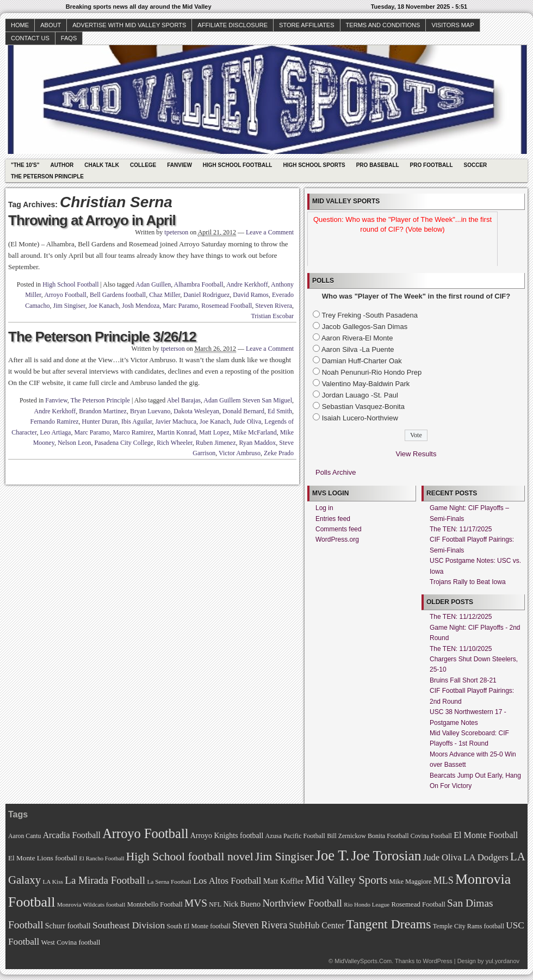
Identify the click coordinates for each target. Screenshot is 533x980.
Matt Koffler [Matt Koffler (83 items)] (283, 881)
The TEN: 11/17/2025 (461, 529)
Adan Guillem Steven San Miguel (248, 400)
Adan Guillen (153, 284)
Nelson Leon (75, 443)
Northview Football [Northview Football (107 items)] (302, 903)
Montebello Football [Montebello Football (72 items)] (155, 904)
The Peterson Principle (47, 176)
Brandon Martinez (103, 411)
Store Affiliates (307, 25)
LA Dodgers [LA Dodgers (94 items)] (486, 857)
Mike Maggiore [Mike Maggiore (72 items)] (411, 882)
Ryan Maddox (257, 443)
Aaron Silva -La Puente (358, 349)
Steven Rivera (274, 306)
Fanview (179, 165)
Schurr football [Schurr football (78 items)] (68, 926)
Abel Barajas (184, 400)
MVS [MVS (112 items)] (196, 903)
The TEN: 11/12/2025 (461, 617)
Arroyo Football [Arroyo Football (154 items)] (145, 833)
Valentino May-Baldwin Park (366, 384)
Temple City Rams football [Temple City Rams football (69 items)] (469, 926)
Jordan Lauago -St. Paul (360, 395)
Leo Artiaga (55, 432)
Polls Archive (336, 472)
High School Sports (314, 165)
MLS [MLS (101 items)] (444, 880)
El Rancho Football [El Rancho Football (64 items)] (102, 858)
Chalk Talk (102, 165)
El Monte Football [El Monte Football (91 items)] (486, 835)
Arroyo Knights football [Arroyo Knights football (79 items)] (227, 836)
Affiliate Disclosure (233, 25)
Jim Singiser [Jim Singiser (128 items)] (284, 857)
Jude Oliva (247, 421)
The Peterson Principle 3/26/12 (102, 337)
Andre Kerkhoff (247, 284)
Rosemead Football (227, 306)
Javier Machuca (176, 421)
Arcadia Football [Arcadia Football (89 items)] (72, 835)
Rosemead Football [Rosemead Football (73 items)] (418, 904)
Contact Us (30, 38)
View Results (416, 454)
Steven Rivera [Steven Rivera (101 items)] (260, 925)
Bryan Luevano (150, 411)
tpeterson (176, 232)
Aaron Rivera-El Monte (357, 338)
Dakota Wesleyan (196, 411)
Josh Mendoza (141, 306)
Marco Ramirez (133, 432)
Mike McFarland (255, 432)
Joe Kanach (104, 306)
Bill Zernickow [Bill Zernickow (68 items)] (346, 836)
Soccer (476, 165)
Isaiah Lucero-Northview (360, 418)
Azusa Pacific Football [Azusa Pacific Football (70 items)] (295, 836)
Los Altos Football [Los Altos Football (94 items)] (227, 881)
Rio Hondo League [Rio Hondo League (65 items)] (367, 904)
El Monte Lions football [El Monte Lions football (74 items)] (43, 858)
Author (62, 165)
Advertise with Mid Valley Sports (129, 25)
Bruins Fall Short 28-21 (463, 680)
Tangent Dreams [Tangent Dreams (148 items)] (389, 924)
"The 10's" (25, 165)
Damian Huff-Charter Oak (362, 361)
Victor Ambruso (240, 453)
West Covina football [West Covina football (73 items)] (71, 942)
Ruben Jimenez (216, 443)
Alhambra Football (199, 284)
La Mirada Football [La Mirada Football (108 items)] (105, 880)
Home (20, 25)
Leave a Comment (270, 232)
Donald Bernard (243, 411)
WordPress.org (337, 539)
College (143, 165)
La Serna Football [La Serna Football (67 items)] (169, 882)
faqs (69, 38)
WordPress (437, 961)
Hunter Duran (100, 421)
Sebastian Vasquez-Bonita (363, 407)
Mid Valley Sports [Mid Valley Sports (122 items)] (346, 880)
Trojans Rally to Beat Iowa (468, 582)
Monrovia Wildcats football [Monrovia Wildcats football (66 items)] (91, 904)
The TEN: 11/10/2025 (461, 649)
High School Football (238, 165)
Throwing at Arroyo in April (92, 220)
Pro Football (432, 165)
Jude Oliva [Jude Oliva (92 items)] (442, 857)
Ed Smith (280, 411)
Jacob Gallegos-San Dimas (365, 327)
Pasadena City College (124, 443)
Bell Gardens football (118, 295)
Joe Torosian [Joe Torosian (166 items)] (386, 856)
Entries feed (333, 519)
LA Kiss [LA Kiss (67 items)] (53, 882)
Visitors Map (453, 25)
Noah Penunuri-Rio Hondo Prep (372, 372)
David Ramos (251, 295)
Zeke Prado (279, 453)
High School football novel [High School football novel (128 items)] (190, 857)
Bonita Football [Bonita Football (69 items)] (388, 836)
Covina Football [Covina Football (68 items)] (431, 836)
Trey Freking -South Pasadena (370, 315)
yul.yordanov (503, 961)
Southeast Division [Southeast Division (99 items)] (129, 925)
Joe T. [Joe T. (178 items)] (333, 855)
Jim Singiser (69, 306)
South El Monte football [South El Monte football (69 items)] (198, 926)
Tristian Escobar (272, 316)
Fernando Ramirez (55, 421)
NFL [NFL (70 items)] (215, 904)
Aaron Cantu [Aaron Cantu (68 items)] (24, 836)
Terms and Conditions (383, 25)
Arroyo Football (65, 295)
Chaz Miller (165, 295)
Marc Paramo (180, 306)
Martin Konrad (176, 432)
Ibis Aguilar (137, 421)
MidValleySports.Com (363, 961)
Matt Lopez (214, 432)
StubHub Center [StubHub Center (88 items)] (317, 925)
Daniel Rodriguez (206, 295)
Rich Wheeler (175, 443)
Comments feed (339, 529)
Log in (324, 508)
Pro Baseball (378, 165)
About (51, 25)
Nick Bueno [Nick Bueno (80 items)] (242, 904)
